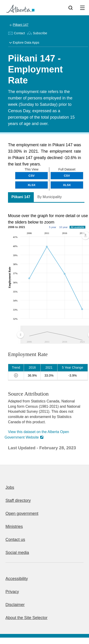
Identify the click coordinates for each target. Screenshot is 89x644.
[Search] (71, 8)
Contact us (15, 540)
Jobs (10, 487)
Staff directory (18, 500)
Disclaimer (15, 605)
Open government (22, 514)
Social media (17, 553)
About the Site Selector (26, 618)
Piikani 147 (21, 25)
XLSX (67, 185)
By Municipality (50, 197)
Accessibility (17, 579)
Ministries (14, 527)
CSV (67, 176)
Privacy (12, 592)
